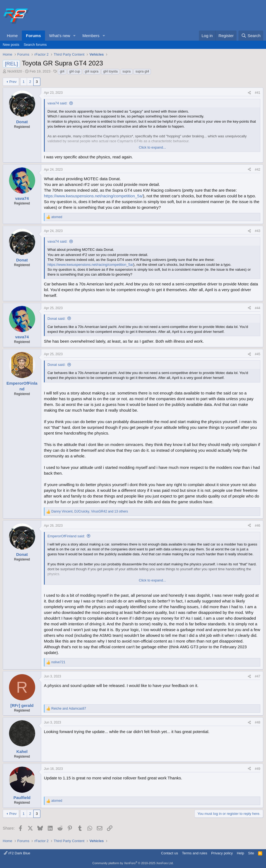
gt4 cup (75, 71)
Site (251, 853)
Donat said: (56, 319)
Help (240, 853)
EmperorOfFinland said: (66, 536)
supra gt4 (142, 71)
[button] (74, 36)
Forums (33, 36)
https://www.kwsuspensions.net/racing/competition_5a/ (93, 196)
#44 (258, 308)
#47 (258, 676)
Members (91, 36)
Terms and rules (195, 853)
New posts (11, 45)
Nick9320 (15, 71)
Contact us (169, 853)
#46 (258, 526)
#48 (258, 722)
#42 (258, 170)
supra (127, 71)
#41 (258, 93)
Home (12, 36)
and (69, 709)
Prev (13, 82)
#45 (258, 354)
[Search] (251, 36)
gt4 (62, 71)
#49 (258, 769)
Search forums (35, 45)
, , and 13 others (90, 511)
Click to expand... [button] (153, 147)
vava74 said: (57, 103)
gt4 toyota (110, 71)
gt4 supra (92, 71)
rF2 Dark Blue (17, 853)
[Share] (249, 93)
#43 (258, 231)
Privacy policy (222, 853)
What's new (60, 36)
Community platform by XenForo (133, 863)
